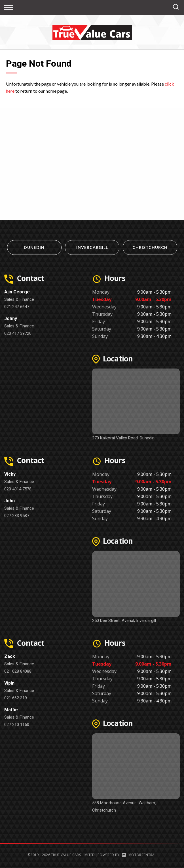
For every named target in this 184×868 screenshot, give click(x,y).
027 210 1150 (17, 725)
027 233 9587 (17, 516)
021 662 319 (16, 698)
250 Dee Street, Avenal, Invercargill (124, 621)
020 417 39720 (18, 333)
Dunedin (34, 247)
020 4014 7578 (18, 489)
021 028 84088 (18, 671)
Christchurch (150, 247)
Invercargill (92, 247)
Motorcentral (139, 855)
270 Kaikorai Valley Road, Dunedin (123, 438)
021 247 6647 (17, 307)
